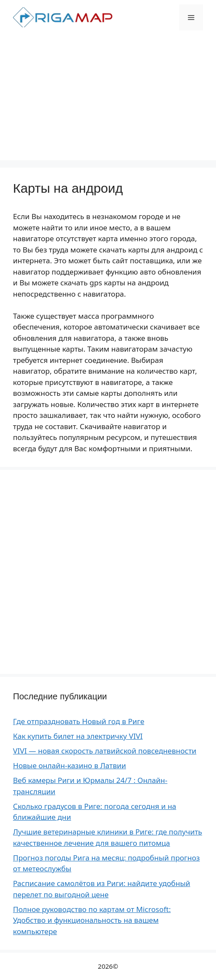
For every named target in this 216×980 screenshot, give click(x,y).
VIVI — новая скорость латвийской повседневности (105, 751)
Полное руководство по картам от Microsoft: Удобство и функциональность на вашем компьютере (92, 920)
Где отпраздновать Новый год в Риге (79, 721)
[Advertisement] (108, 100)
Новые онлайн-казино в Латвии (69, 765)
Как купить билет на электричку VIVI (78, 736)
